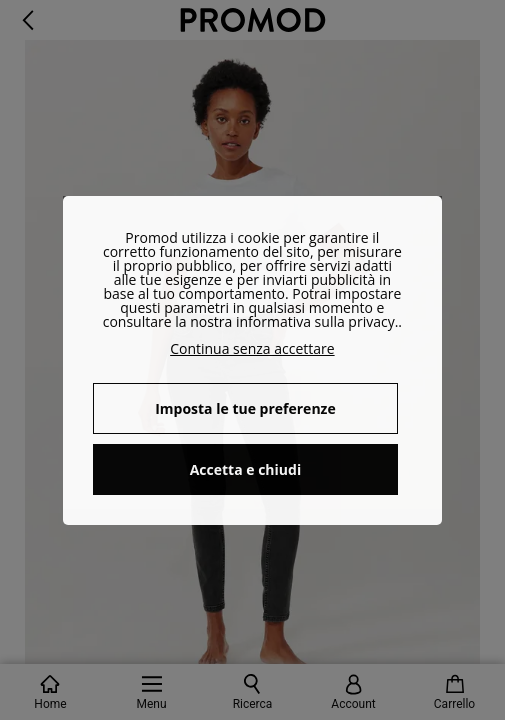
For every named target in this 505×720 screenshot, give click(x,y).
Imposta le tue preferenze (245, 408)
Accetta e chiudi (246, 469)
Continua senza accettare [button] (252, 348)
